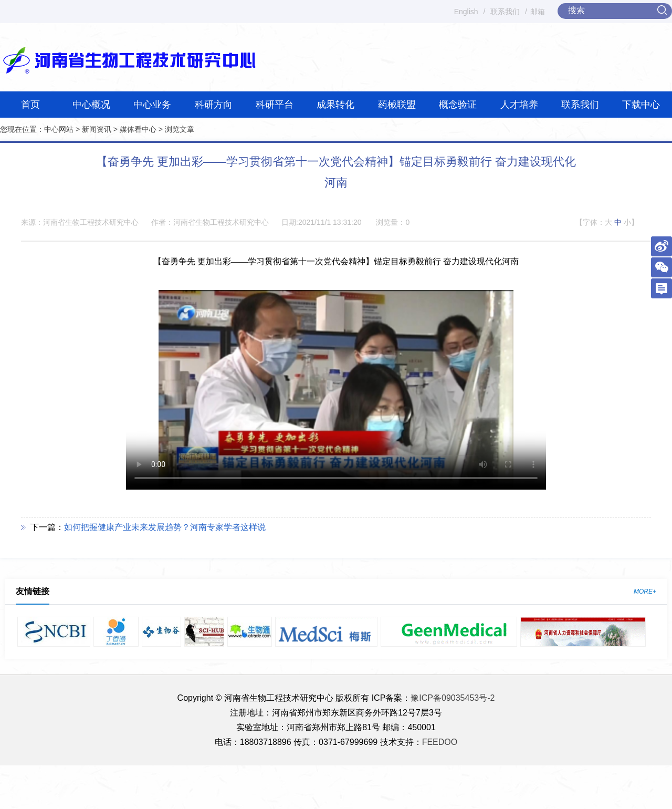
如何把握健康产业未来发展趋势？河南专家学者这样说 (165, 527)
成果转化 (335, 105)
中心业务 (152, 105)
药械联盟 (397, 105)
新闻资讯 (97, 129)
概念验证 (458, 105)
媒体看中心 (138, 129)
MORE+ (645, 592)
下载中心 (641, 105)
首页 (30, 105)
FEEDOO (440, 742)
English (466, 12)
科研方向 (214, 105)
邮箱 (538, 12)
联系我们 (505, 12)
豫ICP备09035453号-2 (453, 698)
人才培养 (519, 105)
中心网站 (59, 129)
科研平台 (275, 105)
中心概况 (91, 105)
